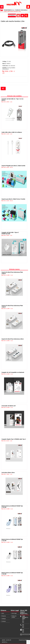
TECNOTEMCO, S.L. (9, 10)
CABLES (18, 10)
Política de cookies (14, 617)
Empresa (4, 616)
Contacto (4, 621)
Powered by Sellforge (24, 640)
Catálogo (4, 619)
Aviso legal (14, 613)
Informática (24, 10)
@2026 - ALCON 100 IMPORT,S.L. (6, 641)
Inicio (3, 613)
